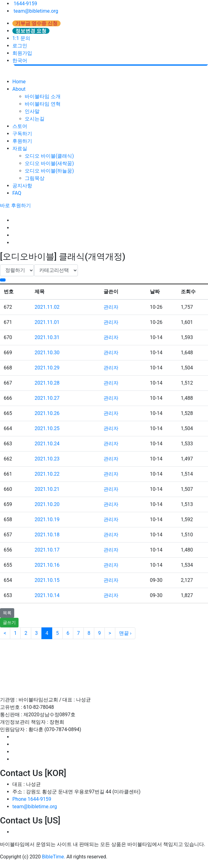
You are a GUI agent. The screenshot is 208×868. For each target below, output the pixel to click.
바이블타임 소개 (43, 96)
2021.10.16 (47, 565)
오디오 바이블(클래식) (49, 156)
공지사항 (22, 186)
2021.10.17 (47, 550)
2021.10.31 (47, 337)
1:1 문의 (21, 38)
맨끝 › (125, 633)
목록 (7, 613)
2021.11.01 (47, 322)
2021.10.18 (47, 535)
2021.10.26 (47, 413)
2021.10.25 (47, 428)
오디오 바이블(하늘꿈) (49, 171)
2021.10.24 (47, 444)
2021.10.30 (47, 353)
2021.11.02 (47, 307)
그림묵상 (35, 178)
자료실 (20, 148)
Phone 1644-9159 (32, 799)
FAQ (17, 193)
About (19, 89)
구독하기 (22, 134)
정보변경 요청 (31, 31)
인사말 (32, 111)
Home (19, 82)
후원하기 (22, 141)
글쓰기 (9, 622)
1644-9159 (25, 4)
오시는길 (35, 119)
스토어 (20, 126)
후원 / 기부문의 (183, 654)
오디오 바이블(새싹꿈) (49, 163)
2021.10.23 (47, 459)
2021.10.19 (47, 519)
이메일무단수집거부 (129, 654)
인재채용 (110, 674)
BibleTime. (54, 857)
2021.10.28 (47, 383)
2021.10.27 (47, 398)
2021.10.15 (47, 580)
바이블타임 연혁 (43, 104)
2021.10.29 (47, 368)
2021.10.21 (47, 489)
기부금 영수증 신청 (36, 23)
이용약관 (31, 654)
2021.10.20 (47, 504)
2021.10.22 (47, 474)
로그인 (20, 46)
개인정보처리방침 (74, 654)
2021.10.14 (47, 595)
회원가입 (22, 53)
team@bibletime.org (35, 11)
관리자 (111, 307)
